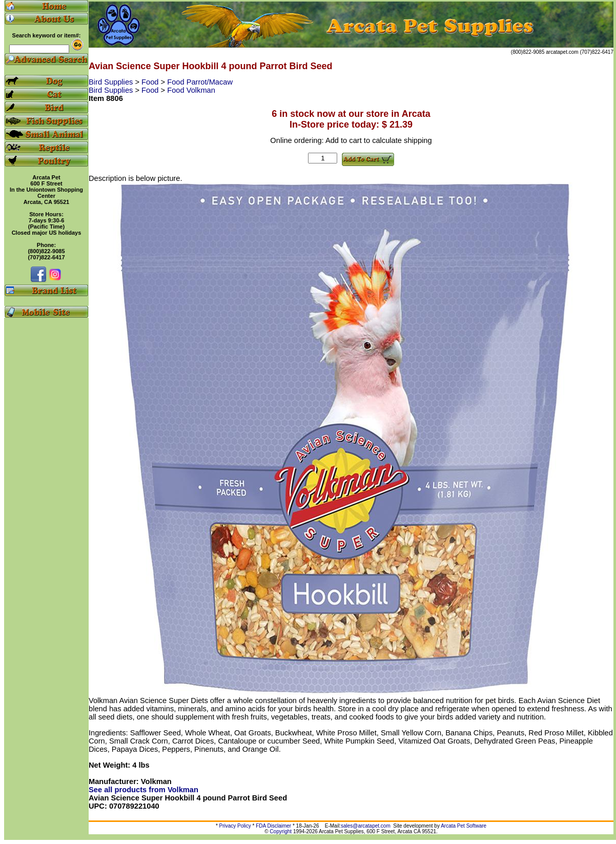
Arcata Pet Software (464, 826)
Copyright (281, 831)
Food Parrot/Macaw (200, 82)
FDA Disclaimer (273, 826)
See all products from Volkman (143, 790)
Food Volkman (191, 90)
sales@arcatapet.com (366, 826)
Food (151, 82)
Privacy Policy (235, 826)
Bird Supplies (112, 82)
